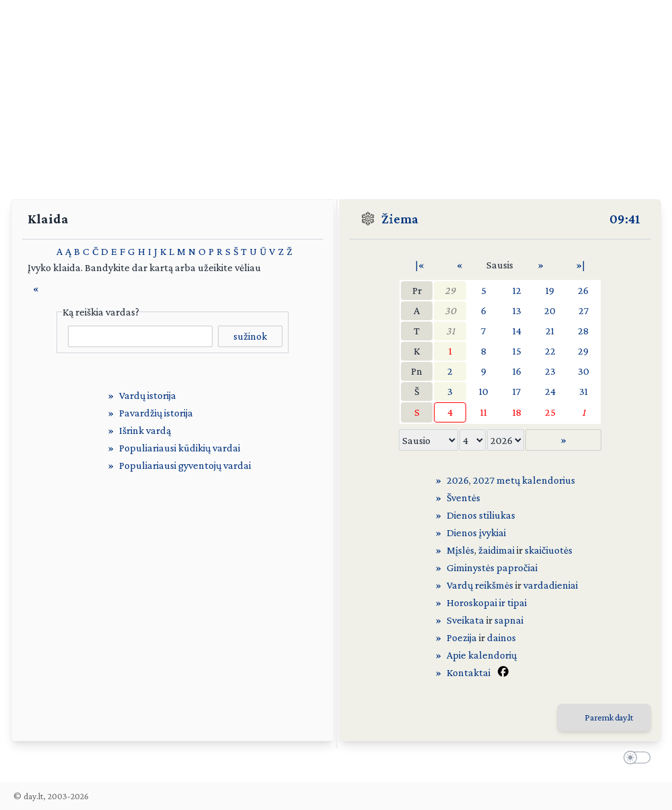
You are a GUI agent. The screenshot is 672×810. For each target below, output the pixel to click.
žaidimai (496, 550)
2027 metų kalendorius (524, 480)
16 (517, 371)
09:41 (625, 219)
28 (583, 331)
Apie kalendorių (482, 655)
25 (550, 412)
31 (450, 331)
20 (550, 310)
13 (517, 310)
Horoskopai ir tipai (487, 602)
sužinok (250, 336)
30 (450, 310)
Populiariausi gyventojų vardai (185, 465)
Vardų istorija (148, 395)
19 (550, 290)
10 (484, 391)
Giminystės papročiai (492, 567)
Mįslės (460, 550)
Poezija (462, 637)
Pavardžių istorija (156, 413)
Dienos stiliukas (481, 515)
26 (583, 290)
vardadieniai (551, 585)
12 (517, 290)
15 (517, 351)
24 (550, 391)
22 (550, 351)
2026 (458, 480)
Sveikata (465, 620)
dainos (501, 637)
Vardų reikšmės (480, 585)
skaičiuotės (549, 550)
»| (581, 265)
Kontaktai (469, 672)
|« (420, 265)
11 (484, 412)
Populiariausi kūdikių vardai (180, 448)
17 (517, 391)
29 (450, 290)
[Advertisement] (336, 94)
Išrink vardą (145, 430)
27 (584, 310)
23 (550, 371)
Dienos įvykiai (476, 532)
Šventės (463, 498)
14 (517, 331)
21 (550, 331)
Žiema (400, 219)
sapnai (509, 620)
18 (517, 412)
